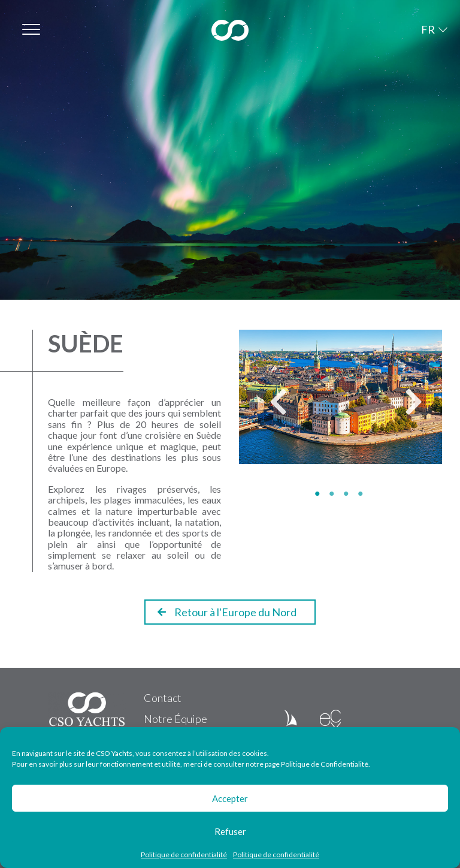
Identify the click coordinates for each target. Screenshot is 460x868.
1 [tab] (319, 494)
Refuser (230, 831)
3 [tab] (348, 494)
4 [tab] (362, 494)
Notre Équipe (175, 719)
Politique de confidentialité (184, 855)
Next (404, 407)
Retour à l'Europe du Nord (227, 612)
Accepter (230, 798)
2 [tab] (334, 494)
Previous (269, 407)
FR (428, 29)
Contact (163, 698)
